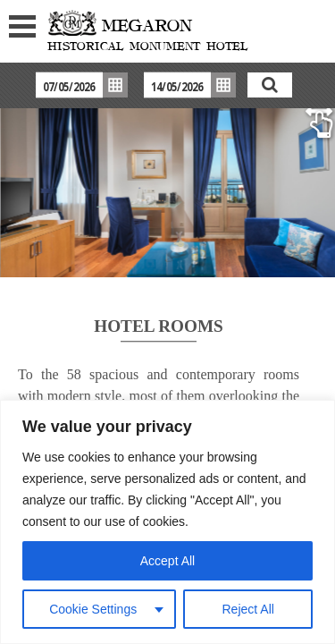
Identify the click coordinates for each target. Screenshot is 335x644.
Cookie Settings (93, 609)
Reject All (248, 609)
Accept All (167, 561)
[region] (167, 522)
